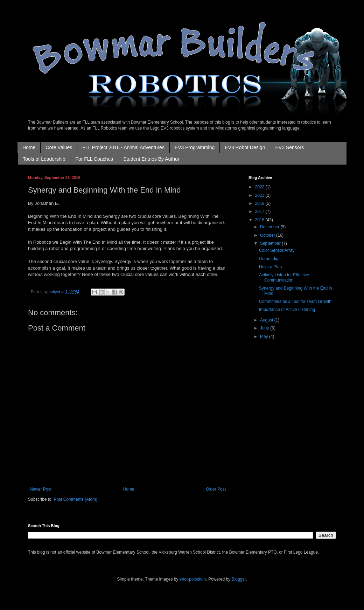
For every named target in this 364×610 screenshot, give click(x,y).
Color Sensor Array (277, 250)
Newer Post (41, 489)
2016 (260, 220)
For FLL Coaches (94, 159)
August (267, 320)
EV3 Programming (195, 147)
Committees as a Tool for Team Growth (295, 301)
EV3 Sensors (289, 147)
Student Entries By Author (151, 159)
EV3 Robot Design (245, 147)
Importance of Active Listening (287, 310)
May (265, 337)
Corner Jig (269, 259)
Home (29, 147)
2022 (260, 187)
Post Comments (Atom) (75, 499)
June (265, 328)
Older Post (216, 489)
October (268, 235)
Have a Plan (270, 267)
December (270, 227)
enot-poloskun (193, 579)
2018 (260, 203)
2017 (260, 212)
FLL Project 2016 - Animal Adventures (123, 147)
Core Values (59, 147)
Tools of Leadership (44, 159)
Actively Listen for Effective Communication (284, 277)
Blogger (239, 579)
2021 (260, 195)
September (271, 243)
